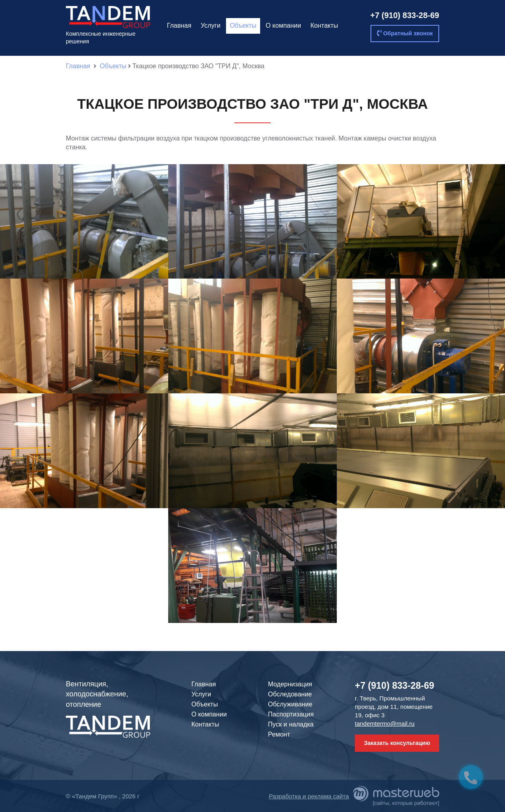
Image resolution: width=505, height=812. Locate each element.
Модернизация (290, 684)
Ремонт (279, 734)
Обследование (290, 694)
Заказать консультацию (397, 743)
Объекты (243, 25)
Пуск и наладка (291, 724)
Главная (179, 25)
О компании (283, 25)
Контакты (324, 25)
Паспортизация (291, 714)
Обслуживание (290, 704)
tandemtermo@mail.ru (385, 723)
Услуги (211, 25)
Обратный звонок (405, 33)
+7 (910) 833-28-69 (405, 15)
